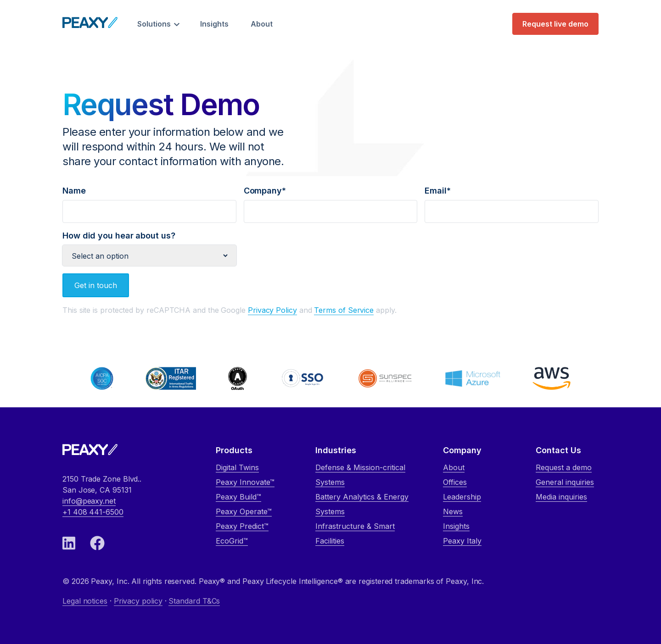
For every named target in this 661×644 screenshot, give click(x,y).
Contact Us (558, 450)
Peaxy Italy (462, 541)
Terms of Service (344, 310)
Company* (331, 201)
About (262, 24)
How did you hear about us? (149, 246)
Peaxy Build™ (238, 497)
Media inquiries (561, 497)
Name (149, 201)
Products (234, 450)
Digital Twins (237, 467)
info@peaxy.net (89, 501)
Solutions (154, 24)
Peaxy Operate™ (244, 511)
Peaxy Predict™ (242, 526)
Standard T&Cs (194, 601)
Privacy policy (138, 601)
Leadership (462, 497)
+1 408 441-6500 (93, 512)
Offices (455, 482)
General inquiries (565, 482)
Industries (336, 450)
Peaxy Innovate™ (245, 482)
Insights (214, 24)
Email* (512, 201)
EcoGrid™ (232, 541)
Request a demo (564, 467)
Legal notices (85, 601)
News (453, 511)
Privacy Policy (272, 310)
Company (462, 450)
